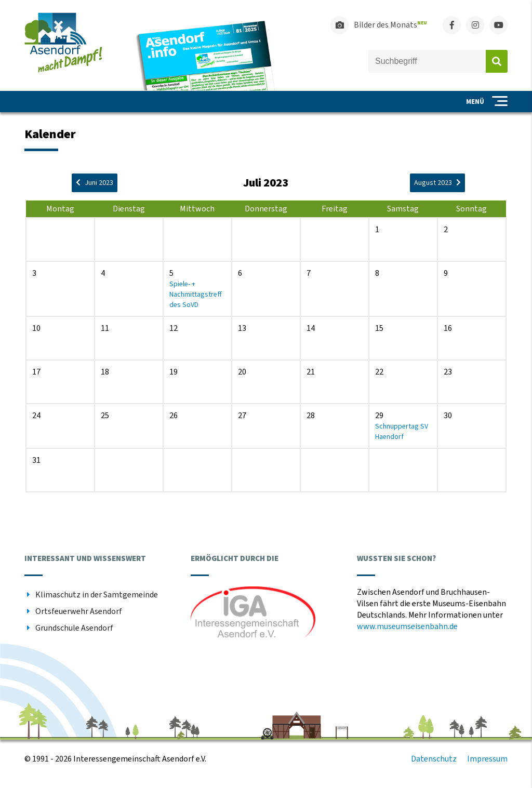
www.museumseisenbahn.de (407, 626)
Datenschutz (434, 759)
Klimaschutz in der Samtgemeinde (97, 595)
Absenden (497, 61)
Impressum (487, 759)
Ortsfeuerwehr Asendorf (79, 611)
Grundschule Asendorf (74, 628)
